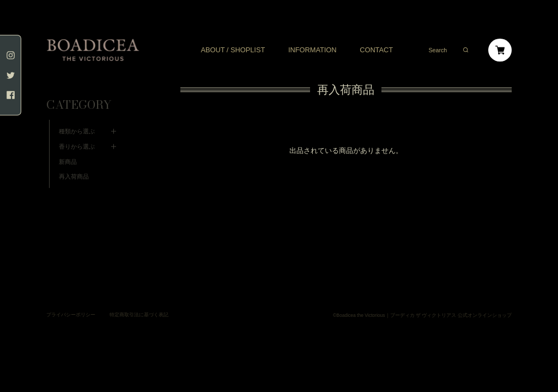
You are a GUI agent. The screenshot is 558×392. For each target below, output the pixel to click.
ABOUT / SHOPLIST (233, 50)
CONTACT (376, 50)
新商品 (68, 145)
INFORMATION (313, 50)
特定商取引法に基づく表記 (139, 298)
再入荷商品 (74, 160)
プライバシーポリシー (71, 298)
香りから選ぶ (77, 130)
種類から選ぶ (77, 115)
